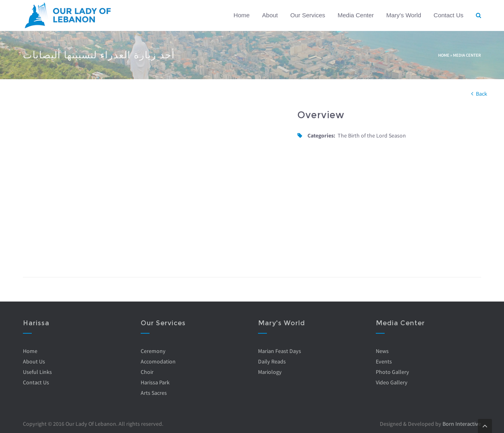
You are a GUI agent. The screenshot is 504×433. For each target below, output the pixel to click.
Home (242, 15)
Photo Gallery (392, 372)
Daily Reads (272, 361)
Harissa (36, 323)
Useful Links (37, 372)
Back (481, 94)
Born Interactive (462, 424)
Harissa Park (155, 382)
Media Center (356, 15)
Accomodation (158, 361)
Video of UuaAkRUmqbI (154, 183)
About (270, 15)
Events (384, 361)
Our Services (308, 15)
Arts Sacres (154, 393)
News (382, 351)
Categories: (321, 135)
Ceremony (153, 351)
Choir (147, 372)
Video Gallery (392, 382)
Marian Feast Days (280, 351)
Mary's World (404, 15)
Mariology (270, 372)
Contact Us (449, 15)
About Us (34, 361)
